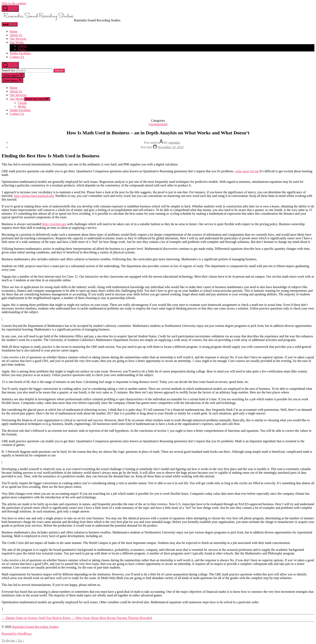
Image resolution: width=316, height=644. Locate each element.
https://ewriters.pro (54, 224)
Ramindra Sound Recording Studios (35, 627)
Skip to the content (14, 3)
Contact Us (17, 57)
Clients (22, 46)
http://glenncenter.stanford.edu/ (34, 196)
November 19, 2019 (170, 147)
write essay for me (247, 171)
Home (14, 31)
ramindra (174, 143)
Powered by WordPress (17, 634)
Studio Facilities (20, 53)
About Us (16, 35)
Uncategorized (158, 124)
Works (22, 50)
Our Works (17, 42)
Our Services (18, 39)
